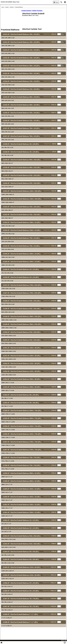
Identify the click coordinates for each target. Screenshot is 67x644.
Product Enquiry (26, 11)
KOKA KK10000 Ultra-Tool (10, 2)
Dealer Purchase (37, 11)
